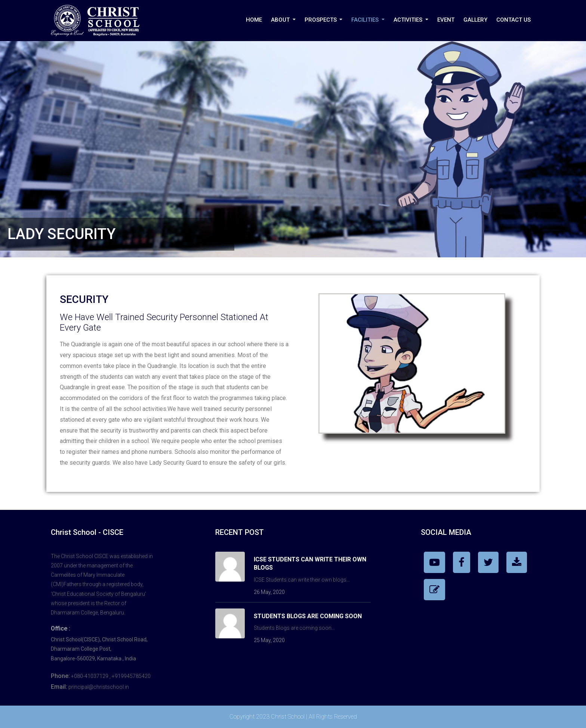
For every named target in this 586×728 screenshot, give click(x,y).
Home (254, 20)
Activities (409, 20)
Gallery (475, 20)
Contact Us (513, 20)
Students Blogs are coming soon (308, 616)
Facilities (366, 20)
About (281, 20)
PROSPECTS (321, 20)
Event (446, 20)
